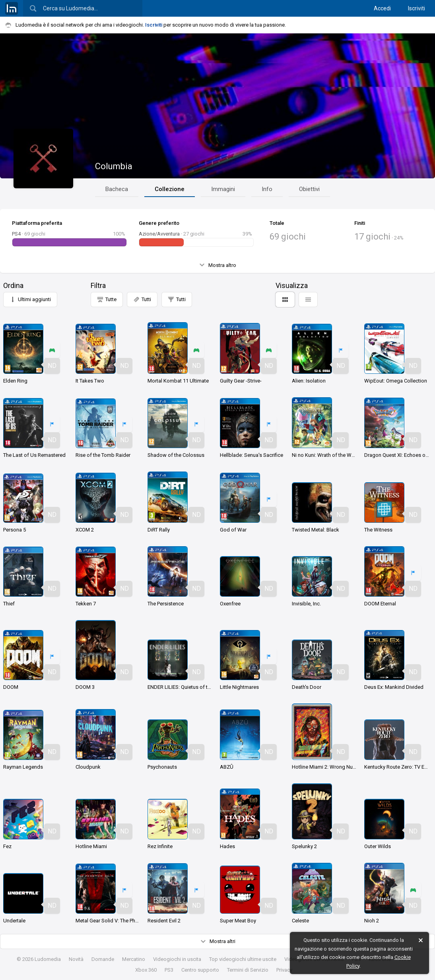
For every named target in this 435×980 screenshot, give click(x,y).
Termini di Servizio (248, 970)
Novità (76, 959)
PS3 (169, 970)
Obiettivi (309, 189)
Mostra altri (218, 941)
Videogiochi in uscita (177, 959)
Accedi (382, 8)
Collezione (170, 189)
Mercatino (134, 959)
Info (267, 189)
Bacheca (117, 189)
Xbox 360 (146, 970)
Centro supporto (200, 970)
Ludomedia (48, 959)
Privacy (284, 970)
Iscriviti (417, 8)
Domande (103, 959)
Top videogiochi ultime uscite (243, 959)
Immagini (223, 189)
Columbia (114, 166)
